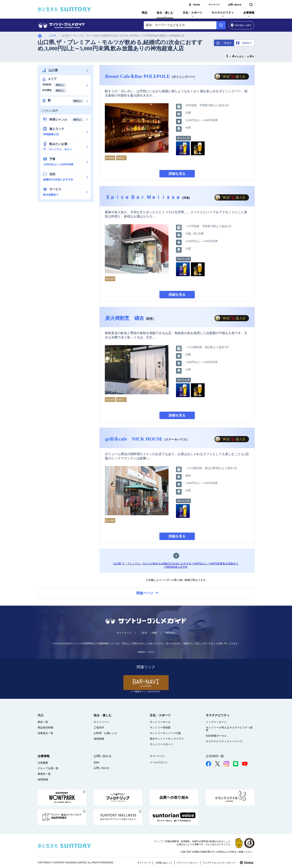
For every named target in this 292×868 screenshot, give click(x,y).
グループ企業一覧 (48, 768)
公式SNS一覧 (215, 756)
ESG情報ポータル (216, 736)
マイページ (214, 5)
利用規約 (170, 633)
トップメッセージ (216, 722)
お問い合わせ (235, 5)
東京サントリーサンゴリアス (167, 739)
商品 (145, 13)
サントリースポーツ (161, 744)
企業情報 (249, 13)
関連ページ (147, 593)
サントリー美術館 (160, 727)
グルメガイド (40, 36)
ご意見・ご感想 (149, 633)
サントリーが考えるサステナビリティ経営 (229, 729)
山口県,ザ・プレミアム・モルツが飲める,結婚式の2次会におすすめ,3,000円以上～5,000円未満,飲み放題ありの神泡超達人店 (120, 45)
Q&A (96, 762)
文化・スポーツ (192, 13)
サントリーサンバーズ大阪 (165, 733)
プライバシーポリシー (188, 863)
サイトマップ (124, 633)
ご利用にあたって (164, 863)
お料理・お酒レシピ (105, 733)
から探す (241, 25)
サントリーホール (160, 722)
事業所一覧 (44, 774)
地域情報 (99, 739)
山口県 (53, 36)
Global (197, 5)
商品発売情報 (45, 727)
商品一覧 (43, 722)
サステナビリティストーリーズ (224, 741)
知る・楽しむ (165, 13)
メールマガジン (159, 762)
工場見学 (99, 727)
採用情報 (43, 779)
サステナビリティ (223, 13)
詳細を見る (177, 174)
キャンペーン (101, 722)
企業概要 (43, 763)
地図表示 (247, 43)
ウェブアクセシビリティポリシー (219, 863)
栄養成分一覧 (45, 733)
